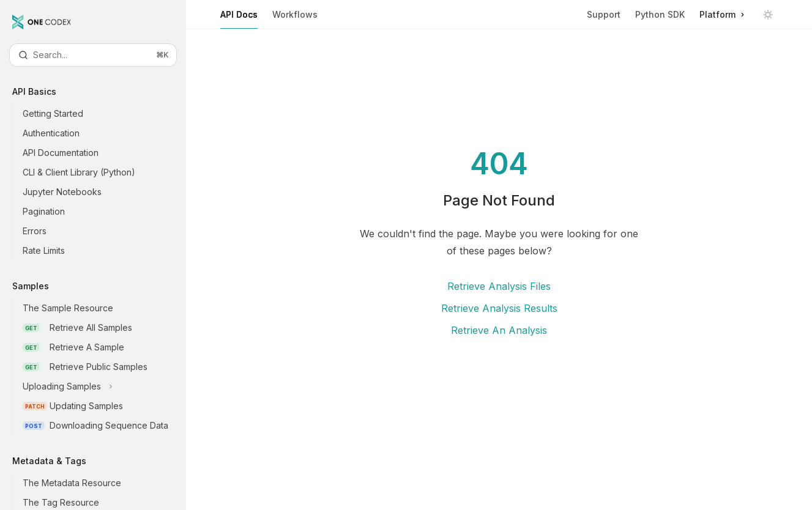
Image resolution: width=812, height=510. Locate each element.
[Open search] (93, 55)
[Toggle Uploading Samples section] (103, 386)
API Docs (239, 19)
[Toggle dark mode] (768, 15)
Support (604, 14)
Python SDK (660, 14)
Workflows (295, 19)
